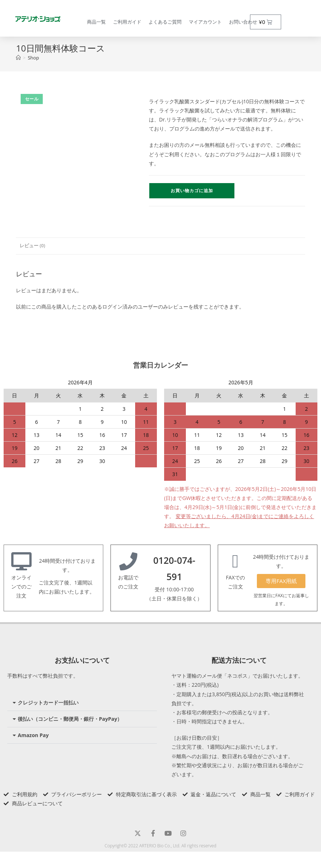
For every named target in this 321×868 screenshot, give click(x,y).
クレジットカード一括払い (48, 702)
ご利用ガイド (127, 22)
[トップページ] (18, 58)
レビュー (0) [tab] (32, 246)
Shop (34, 58)
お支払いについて (82, 660)
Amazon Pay (33, 735)
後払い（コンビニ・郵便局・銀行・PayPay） (70, 719)
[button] (82, 703)
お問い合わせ (243, 22)
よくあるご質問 (165, 22)
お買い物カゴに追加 (192, 191)
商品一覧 (96, 22)
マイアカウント (205, 22)
